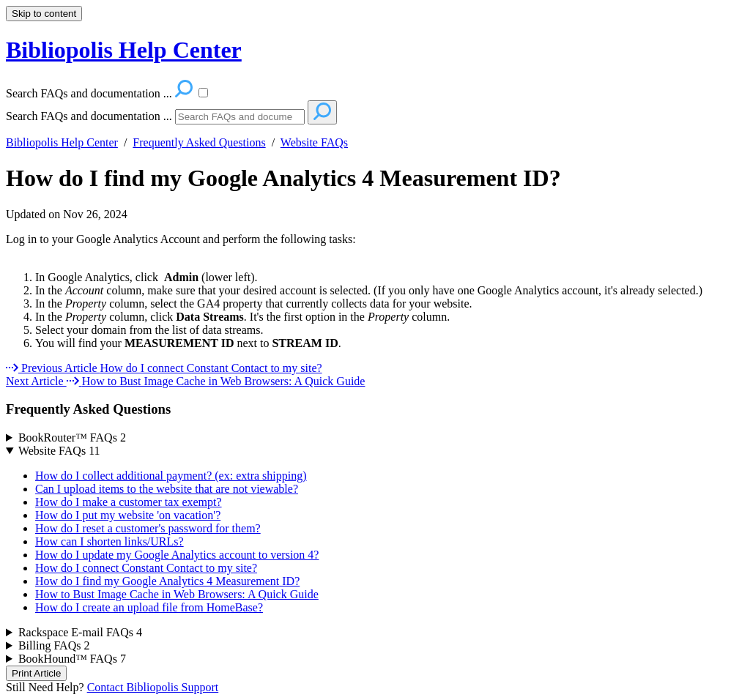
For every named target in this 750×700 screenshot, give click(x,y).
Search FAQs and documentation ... (89, 116)
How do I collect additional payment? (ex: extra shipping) (171, 476)
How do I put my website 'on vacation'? (128, 515)
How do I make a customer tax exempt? (129, 502)
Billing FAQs (54, 645)
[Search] (240, 117)
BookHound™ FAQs (72, 659)
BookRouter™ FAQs (72, 437)
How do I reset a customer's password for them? (148, 528)
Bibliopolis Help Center (62, 142)
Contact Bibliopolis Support (153, 687)
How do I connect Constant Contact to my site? (146, 568)
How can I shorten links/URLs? (109, 541)
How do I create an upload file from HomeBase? (149, 607)
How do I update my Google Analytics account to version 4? (177, 555)
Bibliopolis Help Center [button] (124, 50)
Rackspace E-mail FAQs (80, 632)
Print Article (36, 673)
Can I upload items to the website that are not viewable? (167, 489)
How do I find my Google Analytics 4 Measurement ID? (283, 178)
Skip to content (44, 14)
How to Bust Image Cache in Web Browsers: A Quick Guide (177, 594)
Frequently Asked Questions (199, 142)
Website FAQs (314, 142)
